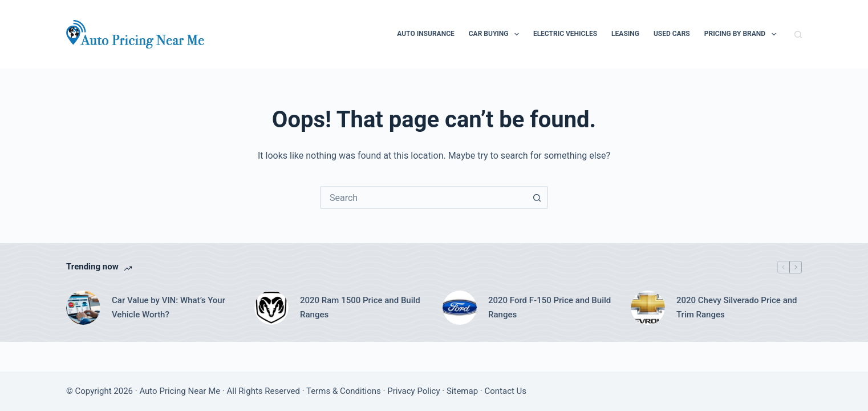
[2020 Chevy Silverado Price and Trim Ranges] (648, 308)
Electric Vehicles (565, 34)
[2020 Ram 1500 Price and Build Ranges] (271, 308)
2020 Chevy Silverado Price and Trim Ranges (737, 307)
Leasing (625, 34)
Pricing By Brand (743, 34)
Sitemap (462, 391)
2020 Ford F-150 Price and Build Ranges (549, 307)
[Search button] (537, 198)
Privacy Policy (413, 391)
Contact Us (505, 391)
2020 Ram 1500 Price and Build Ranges (360, 307)
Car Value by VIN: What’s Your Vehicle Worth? (169, 307)
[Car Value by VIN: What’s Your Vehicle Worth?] (83, 308)
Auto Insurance (426, 34)
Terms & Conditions (344, 391)
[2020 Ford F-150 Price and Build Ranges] (460, 308)
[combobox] (424, 198)
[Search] (798, 35)
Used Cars (672, 34)
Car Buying (496, 34)
